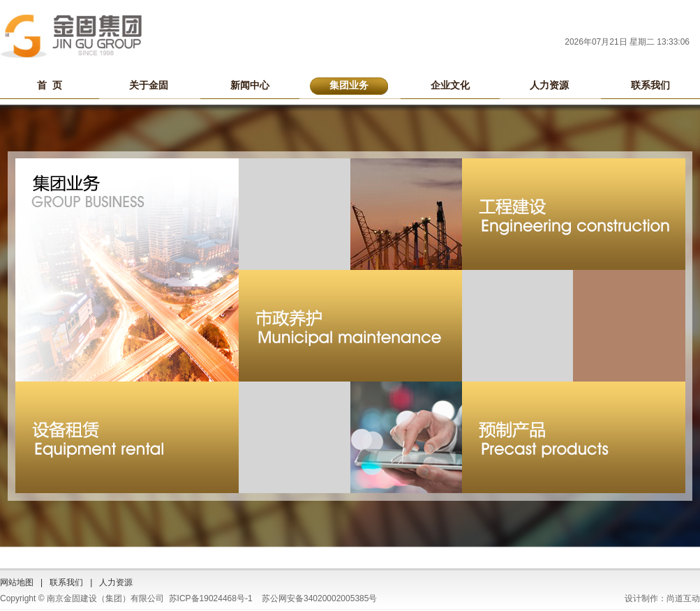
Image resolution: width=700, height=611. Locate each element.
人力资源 (549, 85)
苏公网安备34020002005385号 (319, 598)
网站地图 (17, 582)
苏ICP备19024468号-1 (211, 598)
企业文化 (450, 85)
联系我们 (650, 85)
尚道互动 (683, 598)
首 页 (50, 85)
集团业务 (349, 85)
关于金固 (149, 85)
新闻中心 (250, 85)
